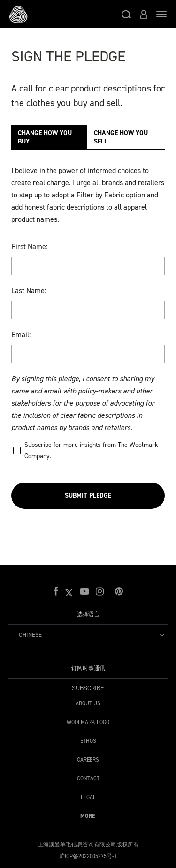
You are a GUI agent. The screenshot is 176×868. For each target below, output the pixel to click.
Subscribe (88, 688)
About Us (88, 702)
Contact (88, 777)
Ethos (88, 739)
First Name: (29, 246)
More (88, 814)
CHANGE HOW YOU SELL (121, 137)
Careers (88, 758)
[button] (126, 14)
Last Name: (29, 291)
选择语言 (88, 614)
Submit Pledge (88, 495)
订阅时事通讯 (88, 668)
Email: (21, 335)
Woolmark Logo (88, 721)
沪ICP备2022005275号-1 (88, 856)
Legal (88, 796)
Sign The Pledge (68, 56)
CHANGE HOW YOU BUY (45, 137)
